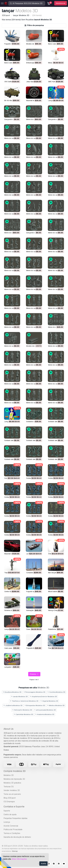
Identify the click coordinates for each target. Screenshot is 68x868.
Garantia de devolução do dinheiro (17, 837)
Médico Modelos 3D (56, 705)
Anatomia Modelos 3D (45, 714)
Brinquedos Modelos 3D (35, 705)
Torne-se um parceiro (12, 794)
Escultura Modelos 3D (12, 692)
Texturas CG (9, 787)
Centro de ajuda (10, 814)
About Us (8, 729)
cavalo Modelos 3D (19, 697)
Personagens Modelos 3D (34, 692)
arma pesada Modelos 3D (45, 710)
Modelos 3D (9, 775)
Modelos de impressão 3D (14, 779)
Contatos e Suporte (14, 807)
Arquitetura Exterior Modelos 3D (43, 697)
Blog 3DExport (10, 798)
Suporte (7, 811)
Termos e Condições (12, 833)
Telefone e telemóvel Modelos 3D (24, 701)
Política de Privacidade (13, 829)
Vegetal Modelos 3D (49, 701)
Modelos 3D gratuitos (12, 783)
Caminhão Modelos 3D (23, 714)
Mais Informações (19, 859)
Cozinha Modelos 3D (56, 692)
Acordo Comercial (11, 826)
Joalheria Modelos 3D (13, 705)
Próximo (34, 674)
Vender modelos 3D (12, 790)
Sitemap (15, 851)
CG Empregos (9, 802)
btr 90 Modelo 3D (11, 100)
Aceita (43, 864)
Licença (7, 822)
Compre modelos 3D (15, 771)
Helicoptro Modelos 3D (22, 710)
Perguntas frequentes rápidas (15, 818)
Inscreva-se (61, 3)
